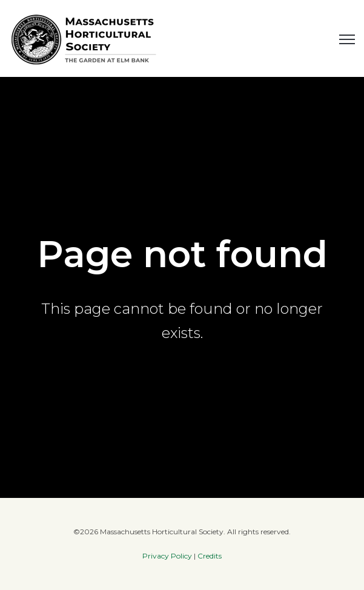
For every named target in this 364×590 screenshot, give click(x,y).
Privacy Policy (167, 556)
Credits (210, 556)
